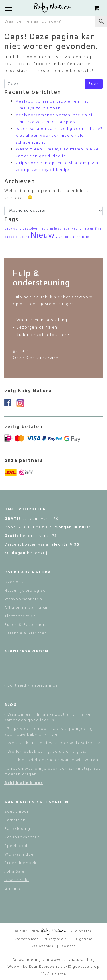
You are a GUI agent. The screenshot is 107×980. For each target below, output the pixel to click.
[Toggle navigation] (8, 8)
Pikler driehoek (20, 863)
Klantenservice (20, 616)
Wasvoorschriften (23, 599)
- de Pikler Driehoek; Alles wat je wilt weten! (52, 760)
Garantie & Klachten (26, 633)
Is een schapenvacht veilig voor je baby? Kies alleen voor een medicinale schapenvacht (59, 136)
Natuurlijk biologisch (26, 591)
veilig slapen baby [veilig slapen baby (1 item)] (74, 237)
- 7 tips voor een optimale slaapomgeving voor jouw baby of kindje (49, 732)
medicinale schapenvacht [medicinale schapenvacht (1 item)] (60, 229)
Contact (69, 946)
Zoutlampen (17, 812)
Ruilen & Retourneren (27, 625)
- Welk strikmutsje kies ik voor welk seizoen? (52, 743)
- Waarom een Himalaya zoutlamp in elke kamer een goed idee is (47, 717)
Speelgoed (16, 846)
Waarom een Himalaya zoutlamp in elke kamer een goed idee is (57, 153)
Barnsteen (15, 820)
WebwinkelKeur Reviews (31, 967)
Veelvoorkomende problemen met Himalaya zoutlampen (52, 105)
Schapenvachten (22, 837)
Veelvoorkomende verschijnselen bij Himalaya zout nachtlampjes (55, 119)
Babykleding (17, 829)
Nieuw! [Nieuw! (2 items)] (44, 236)
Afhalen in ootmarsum (28, 608)
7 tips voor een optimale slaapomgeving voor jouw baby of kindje (58, 167)
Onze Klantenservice (36, 358)
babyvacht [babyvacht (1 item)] (13, 229)
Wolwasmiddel (20, 855)
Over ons (14, 582)
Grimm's (13, 889)
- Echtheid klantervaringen (33, 686)
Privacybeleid (55, 939)
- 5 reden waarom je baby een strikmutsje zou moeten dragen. (53, 772)
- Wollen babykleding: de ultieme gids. (45, 752)
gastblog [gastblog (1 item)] (30, 229)
